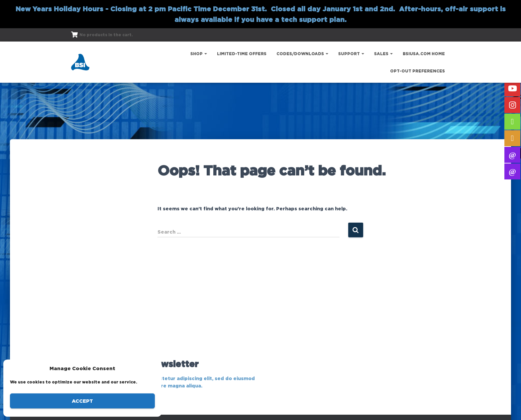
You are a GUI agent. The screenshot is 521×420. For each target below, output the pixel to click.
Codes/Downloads (302, 54)
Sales (383, 54)
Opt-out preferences (417, 71)
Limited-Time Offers (242, 54)
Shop (199, 54)
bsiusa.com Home (424, 54)
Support (351, 54)
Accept (82, 401)
